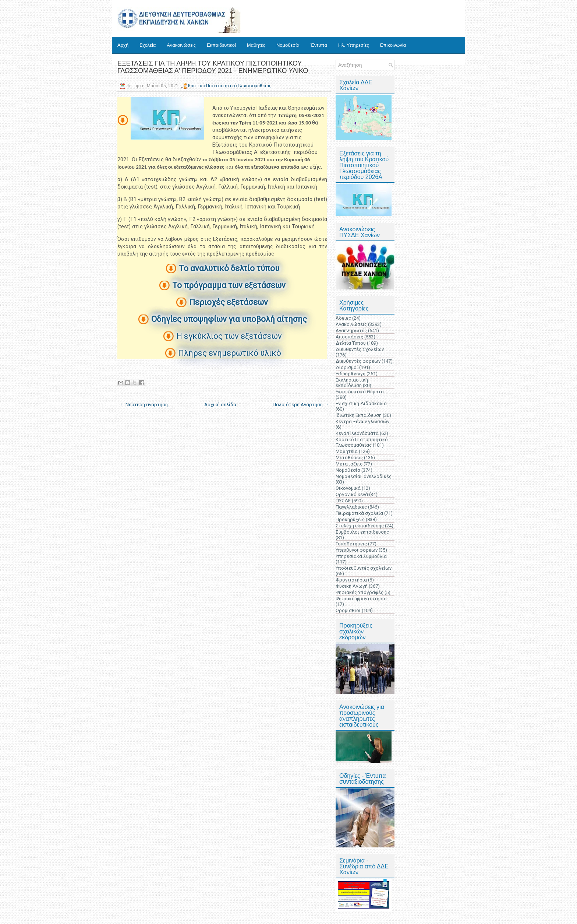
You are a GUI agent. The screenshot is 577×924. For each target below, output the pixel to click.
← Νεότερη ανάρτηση (144, 405)
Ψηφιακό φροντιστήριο (361, 599)
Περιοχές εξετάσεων (229, 302)
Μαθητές (256, 45)
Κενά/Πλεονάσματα (357, 433)
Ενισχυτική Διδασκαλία (361, 403)
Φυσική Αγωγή (352, 586)
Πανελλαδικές (351, 507)
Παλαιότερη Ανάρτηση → (301, 405)
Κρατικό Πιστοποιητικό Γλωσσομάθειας (230, 86)
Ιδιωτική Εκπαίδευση (359, 415)
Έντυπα (319, 45)
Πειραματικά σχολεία (359, 513)
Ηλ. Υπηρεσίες (354, 45)
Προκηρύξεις (350, 519)
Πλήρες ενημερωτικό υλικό (230, 353)
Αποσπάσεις (349, 337)
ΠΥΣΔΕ (343, 501)
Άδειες (343, 318)
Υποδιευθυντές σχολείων (364, 568)
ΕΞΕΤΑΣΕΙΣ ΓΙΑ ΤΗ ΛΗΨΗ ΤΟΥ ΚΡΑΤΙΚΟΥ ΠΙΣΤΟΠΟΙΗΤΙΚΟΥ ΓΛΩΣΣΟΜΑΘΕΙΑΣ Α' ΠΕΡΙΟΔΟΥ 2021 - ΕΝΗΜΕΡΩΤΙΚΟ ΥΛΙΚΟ (213, 67)
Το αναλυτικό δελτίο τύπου (229, 268)
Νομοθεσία (288, 45)
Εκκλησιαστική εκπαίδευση (352, 383)
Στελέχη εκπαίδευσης (360, 526)
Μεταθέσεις (349, 458)
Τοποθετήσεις (351, 544)
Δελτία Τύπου (351, 343)
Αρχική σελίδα (220, 405)
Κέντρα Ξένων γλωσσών (362, 421)
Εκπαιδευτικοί (221, 45)
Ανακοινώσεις (181, 45)
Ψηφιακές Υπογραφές (360, 592)
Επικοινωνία (393, 45)
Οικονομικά (348, 488)
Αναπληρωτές (351, 331)
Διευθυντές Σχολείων (360, 349)
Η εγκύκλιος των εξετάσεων (229, 336)
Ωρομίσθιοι (348, 610)
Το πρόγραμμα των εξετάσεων (229, 285)
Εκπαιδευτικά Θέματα (360, 392)
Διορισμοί (347, 367)
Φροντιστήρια (351, 580)
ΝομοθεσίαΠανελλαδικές (364, 476)
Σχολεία (148, 45)
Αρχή (123, 45)
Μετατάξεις (349, 464)
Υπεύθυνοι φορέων (357, 550)
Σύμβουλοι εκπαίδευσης (362, 532)
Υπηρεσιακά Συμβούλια (361, 556)
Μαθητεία (347, 451)
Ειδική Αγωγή (351, 374)
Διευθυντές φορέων (358, 361)
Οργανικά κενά (352, 494)
